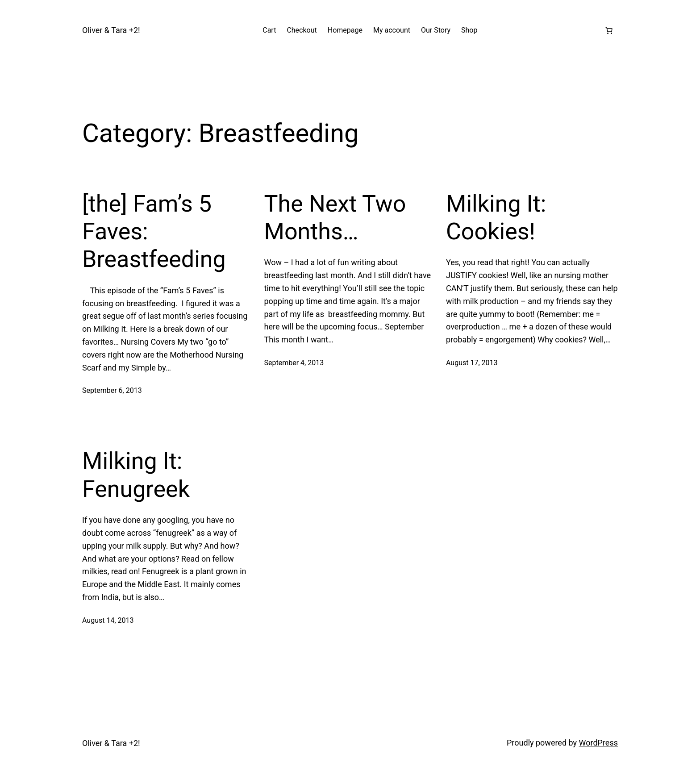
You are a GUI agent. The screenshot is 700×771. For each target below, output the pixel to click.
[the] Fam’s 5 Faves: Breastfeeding (154, 232)
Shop (469, 30)
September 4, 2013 (294, 363)
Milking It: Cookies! (496, 218)
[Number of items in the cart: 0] (609, 30)
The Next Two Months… (335, 218)
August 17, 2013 (472, 363)
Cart (269, 30)
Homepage (345, 30)
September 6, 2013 (112, 390)
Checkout (302, 30)
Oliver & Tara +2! (111, 30)
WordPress (598, 743)
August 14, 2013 (108, 620)
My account (392, 30)
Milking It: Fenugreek (136, 475)
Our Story (436, 30)
